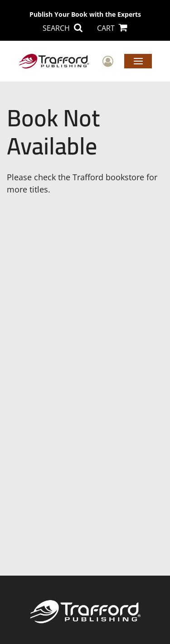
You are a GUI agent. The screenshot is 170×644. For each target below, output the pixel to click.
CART (112, 28)
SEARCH (63, 28)
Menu (138, 61)
